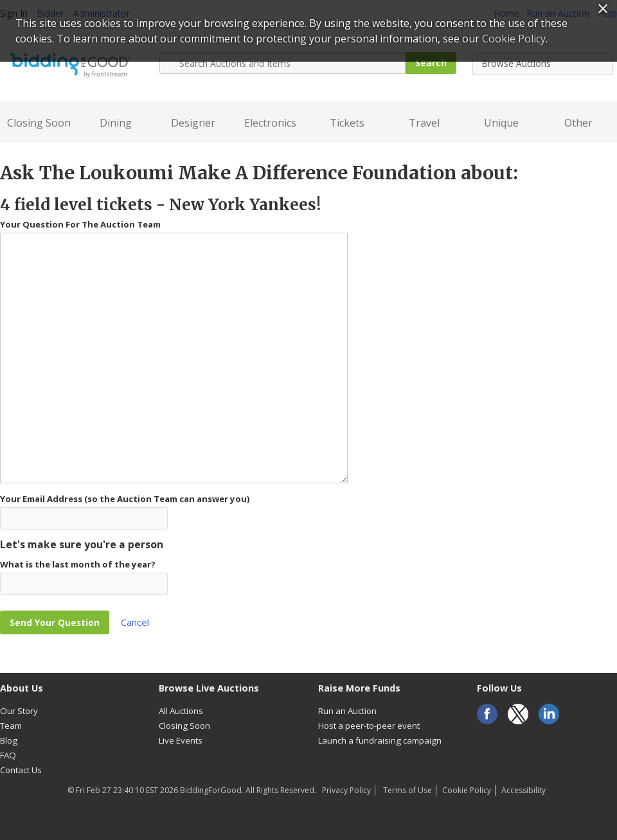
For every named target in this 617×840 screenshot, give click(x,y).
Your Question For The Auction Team (80, 225)
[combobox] (543, 64)
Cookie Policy (467, 790)
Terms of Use (407, 790)
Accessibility (523, 790)
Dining (116, 123)
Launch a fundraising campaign (380, 740)
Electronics (270, 123)
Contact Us (21, 770)
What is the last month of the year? (78, 565)
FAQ (8, 755)
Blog (9, 740)
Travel (424, 123)
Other (578, 123)
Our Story (19, 711)
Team (11, 726)
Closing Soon (39, 123)
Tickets (347, 123)
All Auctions (181, 711)
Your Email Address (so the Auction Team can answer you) (125, 499)
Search (431, 63)
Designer (193, 123)
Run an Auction (347, 711)
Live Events (181, 740)
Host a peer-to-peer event (369, 726)
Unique (501, 123)
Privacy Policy (346, 790)
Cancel (135, 622)
